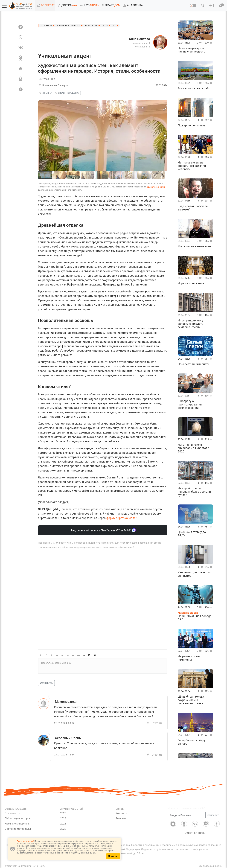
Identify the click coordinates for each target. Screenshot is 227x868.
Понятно (113, 856)
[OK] (21, 58)
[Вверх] (21, 89)
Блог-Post (91, 26)
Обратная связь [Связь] (195, 833)
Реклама (121, 818)
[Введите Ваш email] (187, 815)
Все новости (13, 813)
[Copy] (148, 723)
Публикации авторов (18, 818)
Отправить (46, 683)
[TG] (21, 27)
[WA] (21, 37)
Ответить (157, 723)
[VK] (21, 48)
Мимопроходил (67, 702)
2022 (63, 829)
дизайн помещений (67, 93)
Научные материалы (18, 824)
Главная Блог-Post (68, 26)
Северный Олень (68, 738)
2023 (63, 824)
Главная (47, 26)
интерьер (45, 93)
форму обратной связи (122, 518)
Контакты (122, 813)
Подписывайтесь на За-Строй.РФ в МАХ (103, 530)
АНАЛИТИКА (132, 5)
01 (114, 26)
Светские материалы (18, 829)
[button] (4, 6)
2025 (63, 813)
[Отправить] (21, 79)
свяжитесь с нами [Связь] (156, 187)
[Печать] (21, 68)
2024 (105, 26)
